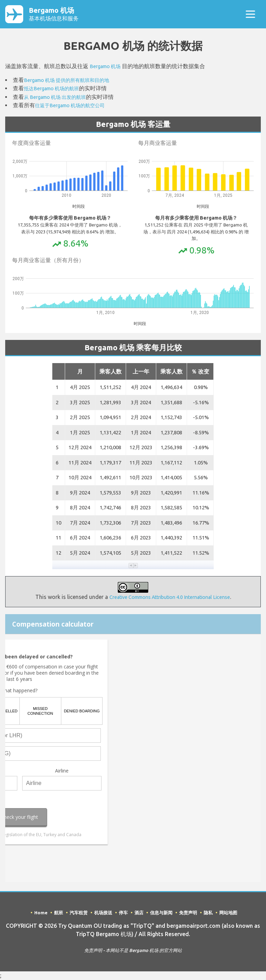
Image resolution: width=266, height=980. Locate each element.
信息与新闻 (161, 913)
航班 (59, 913)
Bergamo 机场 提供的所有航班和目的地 (73, 81)
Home (41, 913)
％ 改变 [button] (200, 372)
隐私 (208, 913)
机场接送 (103, 913)
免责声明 (188, 913)
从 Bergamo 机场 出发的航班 (60, 98)
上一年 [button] (141, 372)
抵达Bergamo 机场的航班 (55, 90)
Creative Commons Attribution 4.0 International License (170, 598)
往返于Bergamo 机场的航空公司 (75, 106)
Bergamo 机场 (64, 15)
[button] (131, 566)
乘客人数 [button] (110, 372)
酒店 (139, 913)
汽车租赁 (79, 913)
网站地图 (228, 913)
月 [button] (80, 372)
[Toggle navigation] (250, 15)
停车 (123, 913)
